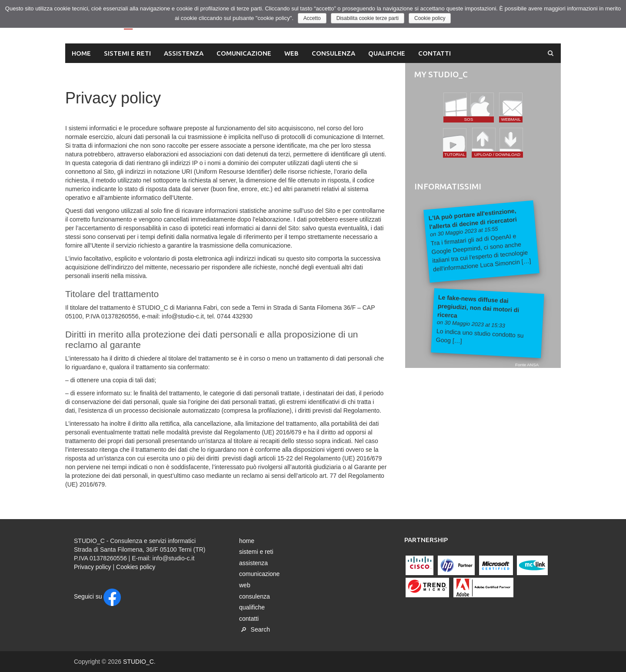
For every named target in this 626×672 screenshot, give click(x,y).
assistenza (184, 53)
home (81, 53)
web (291, 53)
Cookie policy (430, 18)
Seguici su (97, 596)
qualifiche (387, 53)
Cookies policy (136, 567)
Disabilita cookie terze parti (368, 18)
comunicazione (244, 53)
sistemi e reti (127, 53)
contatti (435, 53)
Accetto (312, 18)
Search (255, 629)
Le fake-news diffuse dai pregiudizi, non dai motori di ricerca (478, 306)
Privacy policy (93, 567)
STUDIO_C (138, 662)
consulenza (333, 53)
